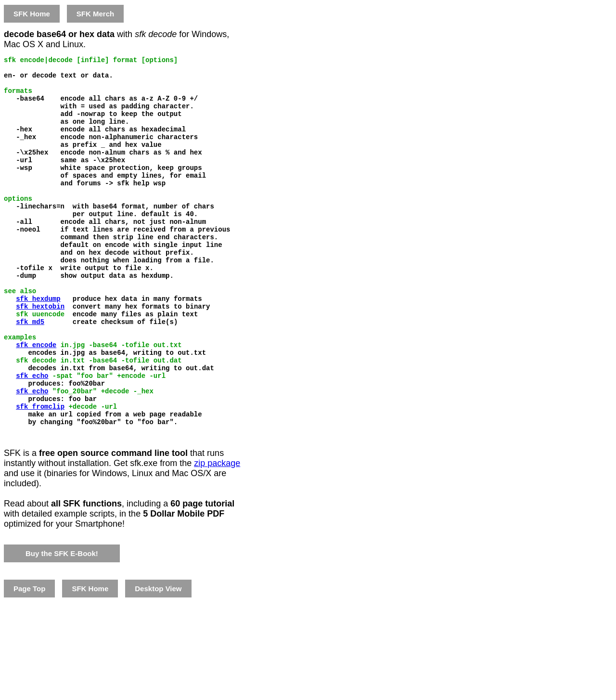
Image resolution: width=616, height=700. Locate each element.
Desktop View (158, 661)
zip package (217, 535)
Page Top (29, 661)
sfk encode (36, 399)
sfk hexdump (38, 344)
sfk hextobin (40, 354)
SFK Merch (95, 14)
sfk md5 (30, 372)
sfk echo (32, 436)
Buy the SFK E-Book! (62, 626)
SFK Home (32, 14)
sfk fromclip (40, 473)
